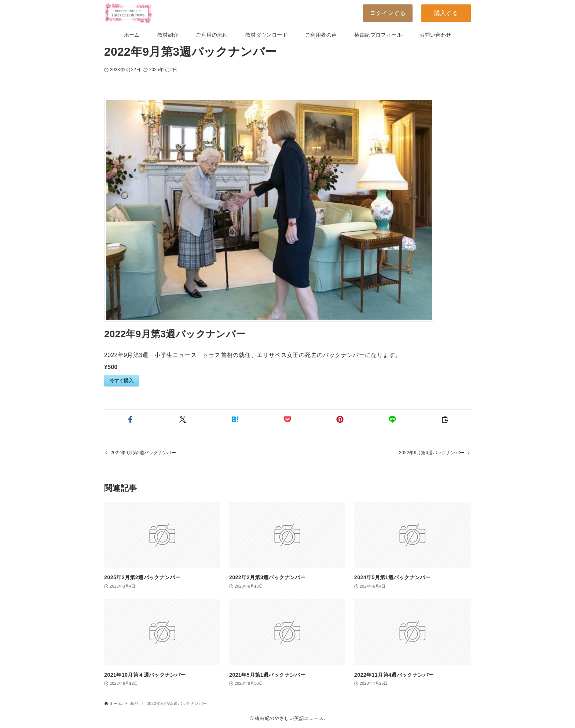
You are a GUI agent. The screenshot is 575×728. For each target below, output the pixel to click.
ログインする (388, 13)
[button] (130, 419)
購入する (446, 13)
